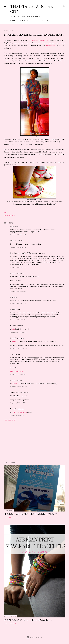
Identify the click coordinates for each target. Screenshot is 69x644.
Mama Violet (15, 273)
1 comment (12, 624)
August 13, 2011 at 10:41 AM (18, 348)
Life (43, 20)
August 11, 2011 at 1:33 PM (18, 235)
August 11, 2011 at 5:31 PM (18, 291)
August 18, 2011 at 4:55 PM (18, 403)
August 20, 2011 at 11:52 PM (19, 415)
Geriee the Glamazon (18, 393)
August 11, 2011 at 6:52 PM (18, 320)
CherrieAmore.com (17, 371)
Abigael (13, 227)
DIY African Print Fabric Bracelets (28, 620)
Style (29, 20)
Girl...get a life (15, 241)
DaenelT (13, 310)
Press (49, 20)
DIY (34, 20)
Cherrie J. (14, 354)
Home (13, 20)
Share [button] (6, 212)
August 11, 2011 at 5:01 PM (18, 267)
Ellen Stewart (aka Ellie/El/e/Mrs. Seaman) (26, 253)
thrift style (11, 215)
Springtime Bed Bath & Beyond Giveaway (31, 514)
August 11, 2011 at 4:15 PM (18, 247)
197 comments (13, 518)
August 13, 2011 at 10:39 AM (19, 332)
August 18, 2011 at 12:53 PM (18, 387)
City (39, 20)
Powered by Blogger (35, 637)
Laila (12, 297)
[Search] (64, 6)
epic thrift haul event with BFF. (39, 40)
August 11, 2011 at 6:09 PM (18, 304)
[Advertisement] (35, 441)
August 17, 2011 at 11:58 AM (18, 374)
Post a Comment (10, 420)
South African (50, 45)
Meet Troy (21, 20)
